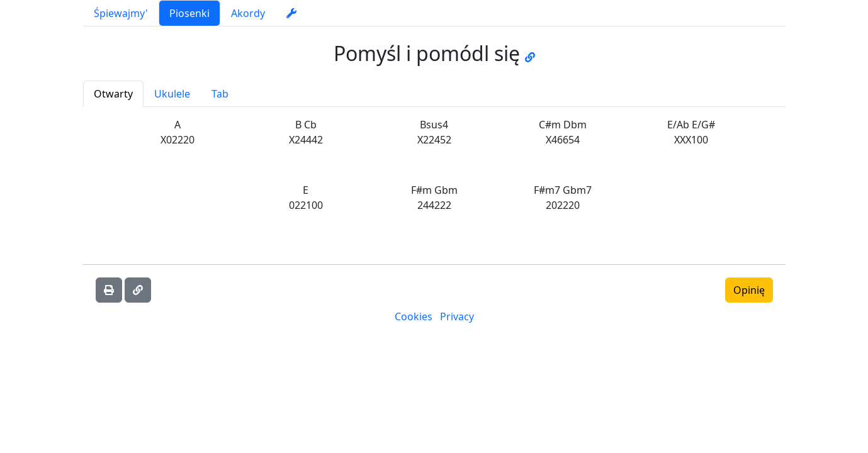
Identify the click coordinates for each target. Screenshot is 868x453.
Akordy (248, 13)
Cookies (414, 316)
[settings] (291, 13)
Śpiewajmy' (121, 13)
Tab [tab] (220, 94)
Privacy (457, 316)
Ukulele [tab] (172, 94)
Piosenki (189, 13)
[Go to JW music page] (530, 53)
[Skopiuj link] (138, 290)
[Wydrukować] (109, 290)
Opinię (749, 290)
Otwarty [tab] (113, 94)
